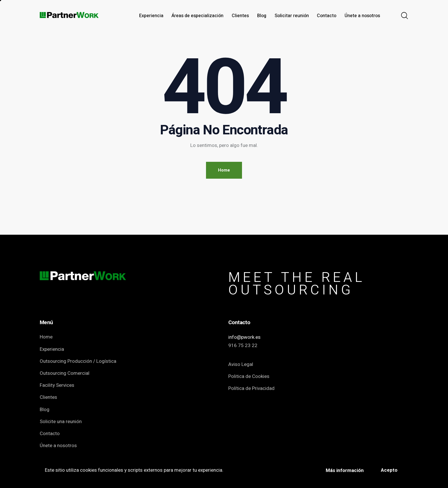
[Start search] (405, 16)
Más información (345, 470)
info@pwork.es (244, 337)
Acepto (389, 470)
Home (224, 170)
